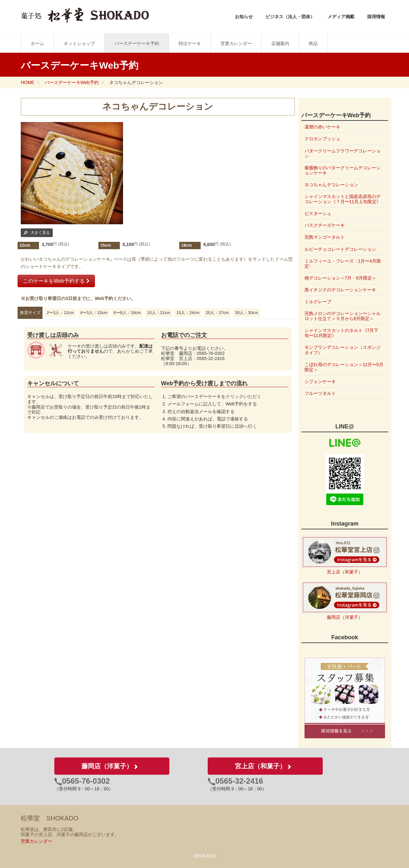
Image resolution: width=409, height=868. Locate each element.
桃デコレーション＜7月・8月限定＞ (341, 278)
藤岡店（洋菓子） (345, 617)
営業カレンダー (236, 43)
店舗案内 (280, 43)
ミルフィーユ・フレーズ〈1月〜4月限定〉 (343, 264)
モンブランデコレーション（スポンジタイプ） (343, 350)
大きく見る (37, 233)
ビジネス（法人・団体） (290, 17)
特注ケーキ (190, 43)
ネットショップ (79, 43)
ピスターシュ (318, 213)
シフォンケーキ (320, 381)
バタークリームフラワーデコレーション (343, 153)
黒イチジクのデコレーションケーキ (340, 290)
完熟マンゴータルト (325, 237)
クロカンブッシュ (322, 139)
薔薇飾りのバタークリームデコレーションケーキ (343, 170)
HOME (27, 82)
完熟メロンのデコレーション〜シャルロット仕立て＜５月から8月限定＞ (343, 316)
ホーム (37, 43)
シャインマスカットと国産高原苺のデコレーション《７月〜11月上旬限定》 (343, 199)
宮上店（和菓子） (345, 572)
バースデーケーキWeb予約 (72, 82)
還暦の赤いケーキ (322, 127)
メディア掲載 (341, 17)
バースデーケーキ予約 (137, 43)
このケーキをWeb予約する (56, 281)
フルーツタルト (320, 393)
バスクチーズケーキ (325, 225)
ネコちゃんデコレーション (331, 185)
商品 (313, 43)
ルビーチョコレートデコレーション (340, 249)
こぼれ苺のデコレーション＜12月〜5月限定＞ (342, 367)
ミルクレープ (318, 302)
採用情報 (376, 17)
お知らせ (244, 17)
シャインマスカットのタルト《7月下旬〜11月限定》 (342, 333)
